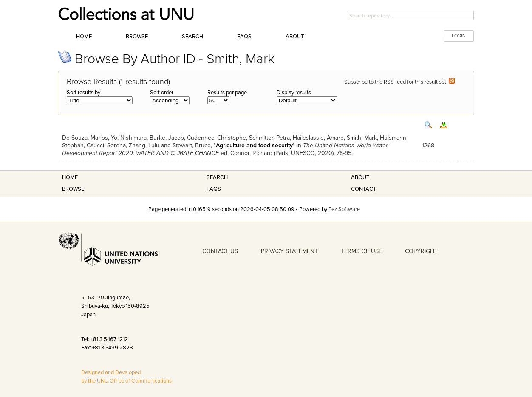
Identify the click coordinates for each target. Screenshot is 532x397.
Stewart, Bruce (192, 145)
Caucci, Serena (106, 145)
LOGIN (459, 36)
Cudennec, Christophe (216, 138)
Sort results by (83, 93)
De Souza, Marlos (85, 138)
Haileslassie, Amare (318, 138)
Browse (137, 37)
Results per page (227, 93)
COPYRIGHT (421, 251)
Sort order (162, 93)
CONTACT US (220, 251)
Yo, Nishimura (129, 138)
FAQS (214, 189)
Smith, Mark (362, 138)
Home (84, 37)
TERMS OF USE (361, 251)
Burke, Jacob (167, 138)
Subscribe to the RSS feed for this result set (399, 82)
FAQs (244, 37)
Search (192, 37)
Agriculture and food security (254, 145)
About (295, 37)
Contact (364, 189)
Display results (294, 93)
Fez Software (344, 209)
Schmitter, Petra (269, 138)
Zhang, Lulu (144, 145)
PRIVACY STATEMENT (289, 251)
